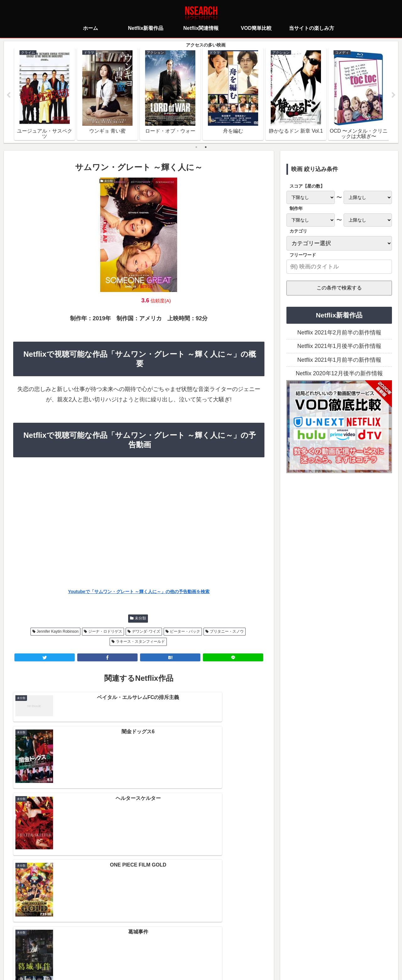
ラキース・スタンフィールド (140, 642)
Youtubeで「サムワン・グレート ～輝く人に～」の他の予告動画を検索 (139, 592)
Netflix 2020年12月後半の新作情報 (339, 374)
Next (394, 96)
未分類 (140, 619)
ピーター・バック (185, 632)
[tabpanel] (45, 94)
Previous (8, 96)
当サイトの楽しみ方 (212, 947)
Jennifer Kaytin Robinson (58, 632)
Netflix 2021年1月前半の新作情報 (339, 360)
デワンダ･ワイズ (146, 632)
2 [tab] (206, 147)
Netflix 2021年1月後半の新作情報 (339, 346)
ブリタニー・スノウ (227, 632)
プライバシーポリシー (164, 947)
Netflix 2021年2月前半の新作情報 (339, 333)
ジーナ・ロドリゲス (105, 632)
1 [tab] (196, 147)
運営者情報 (249, 947)
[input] (339, 267)
